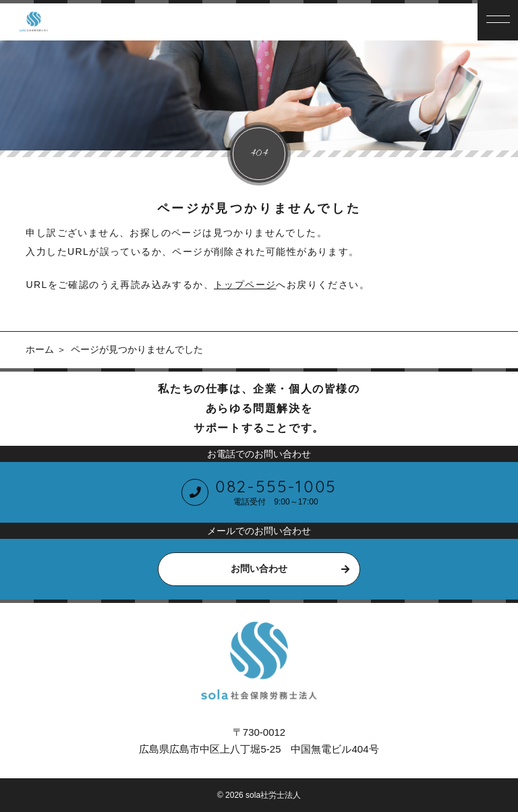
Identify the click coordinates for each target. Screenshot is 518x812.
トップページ (245, 285)
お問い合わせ (259, 569)
